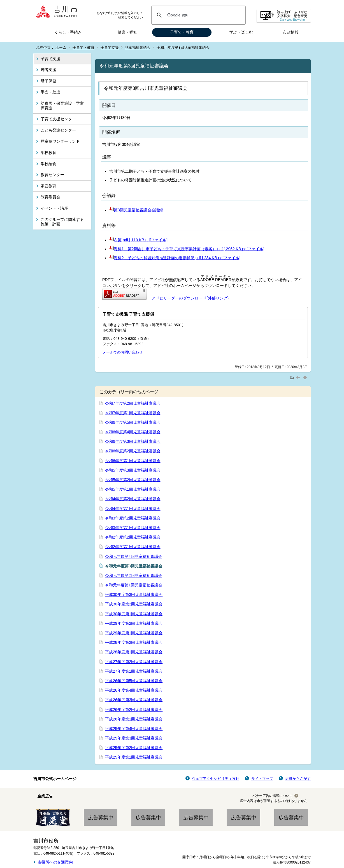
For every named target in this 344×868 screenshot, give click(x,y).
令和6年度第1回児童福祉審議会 (133, 461)
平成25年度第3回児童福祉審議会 (134, 738)
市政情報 (291, 32)
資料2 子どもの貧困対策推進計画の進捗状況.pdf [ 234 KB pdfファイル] (175, 258)
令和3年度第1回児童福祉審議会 (133, 528)
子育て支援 (110, 47)
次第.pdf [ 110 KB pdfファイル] (138, 240)
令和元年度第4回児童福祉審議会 (134, 556)
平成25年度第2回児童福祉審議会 (134, 748)
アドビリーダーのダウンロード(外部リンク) (190, 298)
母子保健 (48, 81)
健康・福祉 (127, 32)
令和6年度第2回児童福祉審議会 (133, 451)
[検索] (198, 15)
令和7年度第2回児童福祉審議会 (133, 403)
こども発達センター (58, 130)
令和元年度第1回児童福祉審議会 (134, 585)
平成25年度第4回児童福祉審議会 (134, 729)
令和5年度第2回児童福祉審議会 (133, 480)
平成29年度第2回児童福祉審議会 (134, 623)
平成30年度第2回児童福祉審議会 (134, 604)
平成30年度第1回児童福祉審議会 (134, 614)
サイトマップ (262, 779)
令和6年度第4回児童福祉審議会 (133, 432)
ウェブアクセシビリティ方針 (216, 779)
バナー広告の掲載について (273, 796)
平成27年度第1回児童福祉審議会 (134, 671)
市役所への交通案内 (55, 862)
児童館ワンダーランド (60, 141)
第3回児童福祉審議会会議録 (136, 210)
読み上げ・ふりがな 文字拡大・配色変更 (292, 16)
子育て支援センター (58, 119)
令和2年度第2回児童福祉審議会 (133, 537)
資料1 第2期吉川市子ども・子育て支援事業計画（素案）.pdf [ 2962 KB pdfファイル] (187, 249)
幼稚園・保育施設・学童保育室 (62, 106)
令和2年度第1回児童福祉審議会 (133, 547)
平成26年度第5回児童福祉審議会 (134, 681)
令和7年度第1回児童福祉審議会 (133, 413)
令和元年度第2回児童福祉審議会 (134, 575)
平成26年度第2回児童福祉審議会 (134, 710)
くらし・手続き (68, 32)
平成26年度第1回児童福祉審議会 (134, 719)
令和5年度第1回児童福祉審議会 (133, 489)
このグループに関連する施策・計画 (62, 222)
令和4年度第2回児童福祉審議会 (133, 499)
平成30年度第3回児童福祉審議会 (134, 595)
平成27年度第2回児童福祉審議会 (134, 662)
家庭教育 (48, 186)
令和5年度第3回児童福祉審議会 (133, 470)
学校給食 (48, 164)
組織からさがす (298, 779)
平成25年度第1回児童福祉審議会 (134, 757)
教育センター (52, 175)
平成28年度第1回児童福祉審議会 (134, 652)
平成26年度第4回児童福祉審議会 (134, 690)
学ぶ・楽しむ (241, 32)
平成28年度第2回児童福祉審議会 (134, 642)
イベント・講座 (54, 208)
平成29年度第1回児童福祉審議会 (134, 633)
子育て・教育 (182, 32)
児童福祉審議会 (138, 47)
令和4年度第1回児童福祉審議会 (133, 509)
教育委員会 (50, 197)
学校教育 (48, 153)
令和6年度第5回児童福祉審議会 (133, 422)
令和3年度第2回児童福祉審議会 (133, 518)
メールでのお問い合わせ (123, 352)
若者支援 (48, 70)
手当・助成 (50, 92)
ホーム (61, 47)
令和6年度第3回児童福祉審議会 (133, 441)
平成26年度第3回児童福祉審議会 (134, 700)
